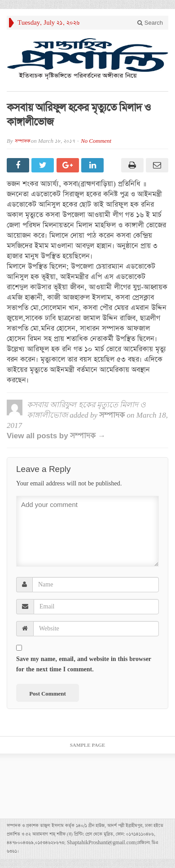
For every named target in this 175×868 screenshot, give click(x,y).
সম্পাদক (22, 141)
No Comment (96, 141)
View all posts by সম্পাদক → (56, 436)
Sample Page (88, 745)
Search (150, 23)
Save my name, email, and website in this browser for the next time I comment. (84, 664)
